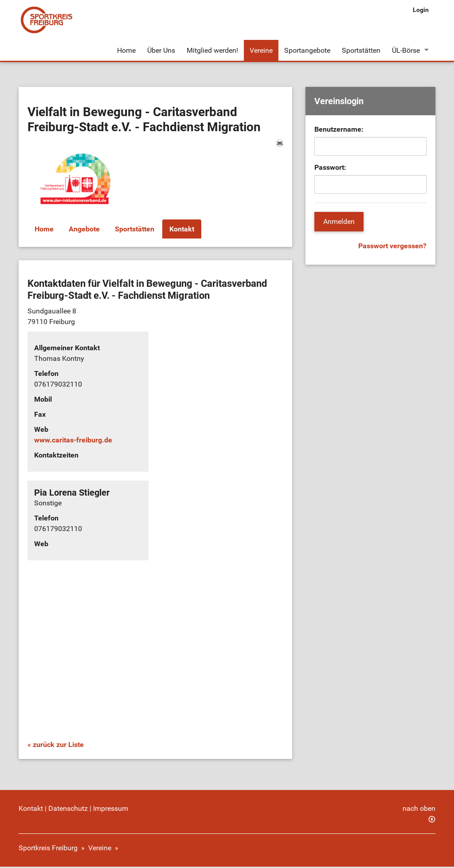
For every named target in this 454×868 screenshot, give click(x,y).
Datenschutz (68, 810)
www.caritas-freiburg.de (73, 441)
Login (421, 10)
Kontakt (182, 230)
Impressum (111, 810)
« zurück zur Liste (56, 746)
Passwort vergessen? (392, 247)
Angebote (84, 230)
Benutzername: (339, 131)
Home (126, 50)
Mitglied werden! (212, 50)
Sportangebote (307, 50)
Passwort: (330, 169)
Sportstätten (361, 50)
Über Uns (161, 50)
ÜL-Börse (406, 50)
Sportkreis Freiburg (48, 849)
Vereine (261, 50)
